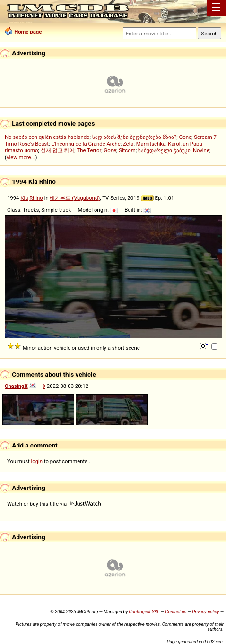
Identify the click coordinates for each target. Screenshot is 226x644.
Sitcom (127, 150)
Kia (24, 198)
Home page (28, 32)
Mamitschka (151, 144)
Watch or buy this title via (54, 504)
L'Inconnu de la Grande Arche (86, 144)
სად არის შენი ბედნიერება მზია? (135, 137)
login (37, 461)
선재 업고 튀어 (58, 150)
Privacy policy (205, 612)
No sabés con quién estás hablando (47, 137)
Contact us (176, 612)
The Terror (89, 150)
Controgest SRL (144, 612)
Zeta (128, 144)
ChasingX (16, 386)
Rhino (36, 198)
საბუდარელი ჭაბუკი (164, 150)
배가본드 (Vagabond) (75, 198)
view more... (21, 157)
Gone (110, 150)
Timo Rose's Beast (27, 144)
